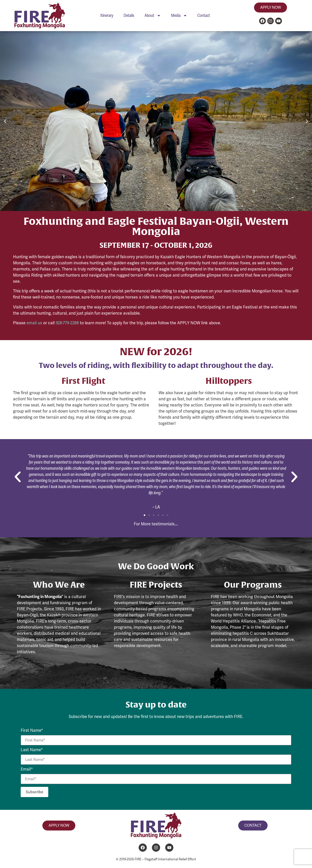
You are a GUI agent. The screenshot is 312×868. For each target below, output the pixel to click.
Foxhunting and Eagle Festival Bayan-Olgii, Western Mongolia (156, 226)
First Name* (32, 731)
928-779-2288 (67, 323)
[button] (5, 121)
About (153, 16)
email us (34, 323)
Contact (204, 15)
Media (179, 16)
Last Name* (32, 750)
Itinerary (107, 15)
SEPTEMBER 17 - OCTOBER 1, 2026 (156, 245)
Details (129, 15)
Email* (27, 770)
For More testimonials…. (156, 524)
